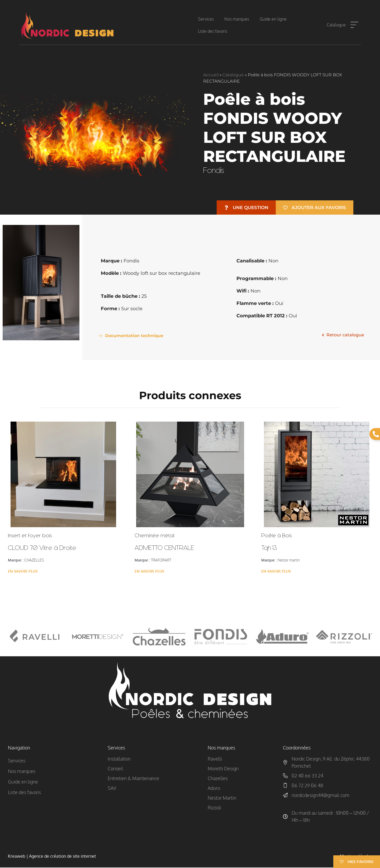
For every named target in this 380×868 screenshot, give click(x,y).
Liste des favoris (213, 31)
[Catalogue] (354, 25)
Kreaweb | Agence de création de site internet (52, 857)
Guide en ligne (273, 19)
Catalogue (336, 25)
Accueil (211, 75)
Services (206, 19)
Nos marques (237, 19)
